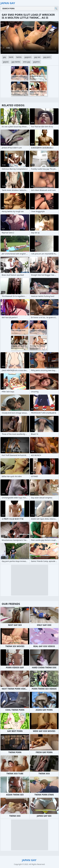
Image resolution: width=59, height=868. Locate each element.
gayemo (36, 62)
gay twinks (16, 62)
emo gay (27, 62)
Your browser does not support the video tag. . (29, 38)
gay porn (47, 57)
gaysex (6, 62)
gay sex (37, 57)
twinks (19, 57)
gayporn (28, 57)
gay (4, 57)
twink (11, 57)
